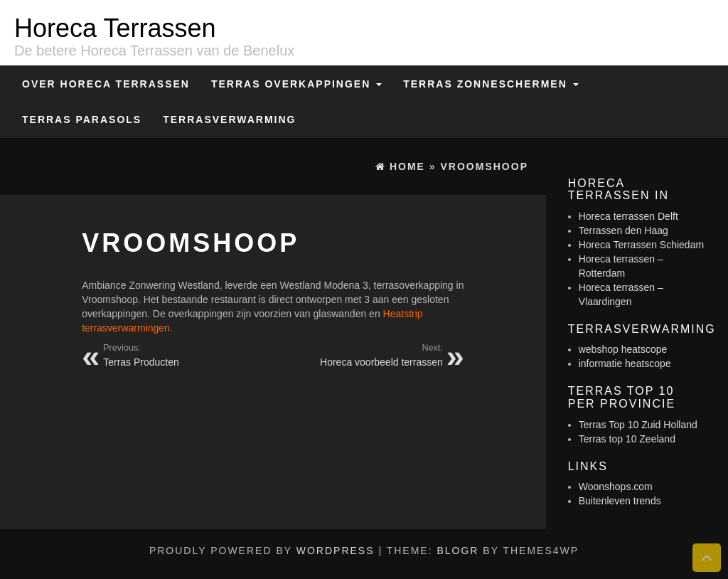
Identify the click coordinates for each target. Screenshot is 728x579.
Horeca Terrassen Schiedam (641, 245)
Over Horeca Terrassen (106, 84)
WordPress (336, 551)
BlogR (457, 551)
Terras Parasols (82, 119)
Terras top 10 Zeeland (627, 439)
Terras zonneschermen (491, 84)
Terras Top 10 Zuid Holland (638, 425)
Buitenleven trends (620, 501)
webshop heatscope (623, 349)
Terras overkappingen (296, 84)
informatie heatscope (625, 363)
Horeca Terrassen (115, 28)
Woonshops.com (616, 487)
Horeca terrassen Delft (628, 216)
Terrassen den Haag (623, 230)
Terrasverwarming (229, 119)
